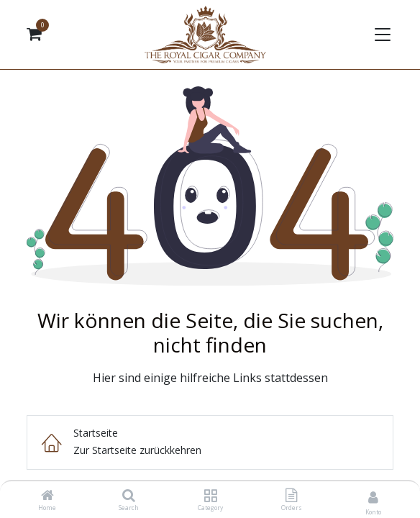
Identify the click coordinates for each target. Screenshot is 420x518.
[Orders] (291, 496)
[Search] (129, 496)
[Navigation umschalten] (381, 35)
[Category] (210, 496)
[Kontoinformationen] (373, 497)
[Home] (47, 496)
